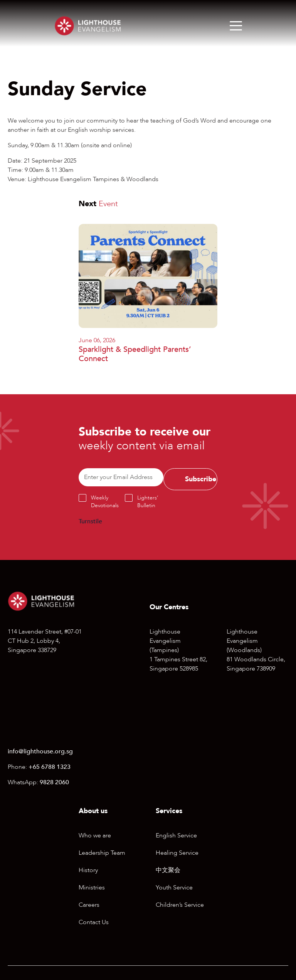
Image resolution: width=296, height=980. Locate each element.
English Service (176, 835)
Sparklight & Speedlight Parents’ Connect (135, 354)
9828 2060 (54, 782)
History (88, 870)
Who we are (95, 835)
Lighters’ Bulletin (148, 502)
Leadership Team (102, 853)
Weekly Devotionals (105, 502)
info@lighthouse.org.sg (40, 751)
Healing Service (177, 853)
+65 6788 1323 (50, 767)
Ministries (92, 888)
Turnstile (90, 521)
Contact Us (94, 922)
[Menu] (236, 26)
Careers (89, 905)
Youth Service (174, 888)
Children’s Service (180, 905)
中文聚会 (168, 870)
